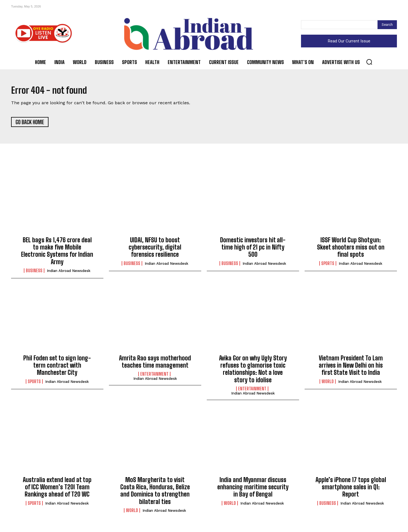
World (328, 384)
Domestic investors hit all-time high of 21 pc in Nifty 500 (253, 250)
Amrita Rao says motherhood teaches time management (155, 364)
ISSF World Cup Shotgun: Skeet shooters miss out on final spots (351, 250)
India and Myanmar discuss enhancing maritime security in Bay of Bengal (253, 490)
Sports (328, 266)
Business (34, 273)
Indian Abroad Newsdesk (69, 273)
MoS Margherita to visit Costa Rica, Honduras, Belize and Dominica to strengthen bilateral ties (155, 493)
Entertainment (154, 377)
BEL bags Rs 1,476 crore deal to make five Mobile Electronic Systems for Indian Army (57, 253)
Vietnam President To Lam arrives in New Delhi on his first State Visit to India (351, 368)
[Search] (387, 25)
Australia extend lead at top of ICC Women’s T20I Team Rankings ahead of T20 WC (57, 490)
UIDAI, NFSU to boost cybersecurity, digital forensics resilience (155, 250)
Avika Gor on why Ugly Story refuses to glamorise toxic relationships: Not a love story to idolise (253, 371)
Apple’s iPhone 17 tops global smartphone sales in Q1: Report (351, 490)
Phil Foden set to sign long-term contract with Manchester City (57, 368)
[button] (369, 62)
